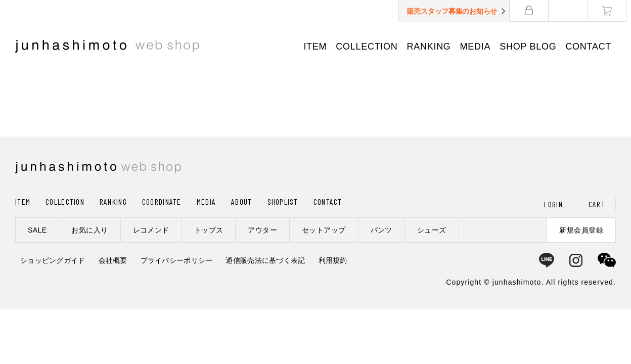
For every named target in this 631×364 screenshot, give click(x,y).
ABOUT (241, 201)
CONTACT (593, 47)
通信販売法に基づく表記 (265, 260)
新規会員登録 (581, 230)
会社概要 (113, 260)
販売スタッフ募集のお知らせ (457, 11)
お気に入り (89, 230)
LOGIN (553, 204)
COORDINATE (162, 201)
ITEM (320, 47)
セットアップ (324, 230)
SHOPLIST (283, 201)
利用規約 (333, 260)
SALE (37, 230)
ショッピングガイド (53, 260)
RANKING (433, 47)
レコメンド (151, 230)
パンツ (381, 230)
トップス (209, 230)
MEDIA (480, 47)
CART (597, 204)
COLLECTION (371, 47)
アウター (262, 230)
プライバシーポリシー (177, 260)
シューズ (432, 230)
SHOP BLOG (532, 47)
